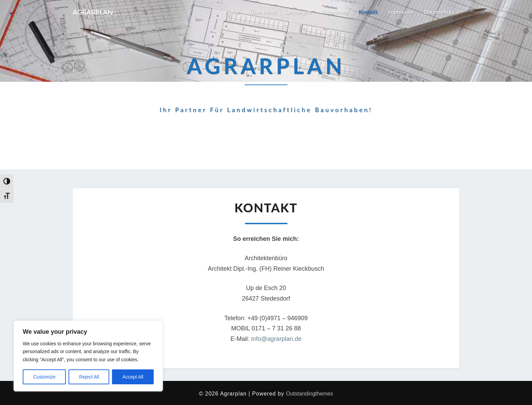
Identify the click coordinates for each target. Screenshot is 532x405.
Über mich (262, 12)
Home (232, 12)
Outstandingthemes (310, 394)
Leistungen (298, 12)
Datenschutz (439, 12)
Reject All (89, 377)
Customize (44, 377)
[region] (88, 356)
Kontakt (368, 12)
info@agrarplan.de (276, 339)
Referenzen (335, 12)
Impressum (401, 12)
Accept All (133, 377)
